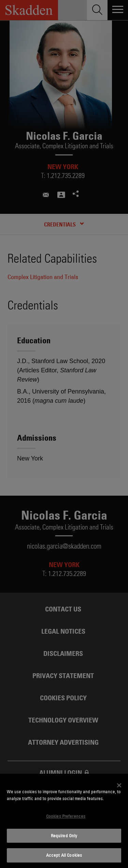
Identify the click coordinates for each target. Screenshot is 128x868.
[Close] (119, 785)
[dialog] (64, 821)
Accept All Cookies (64, 855)
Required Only (64, 836)
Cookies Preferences (66, 816)
